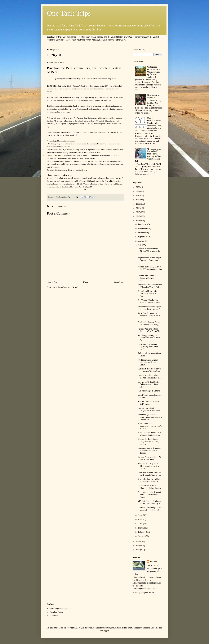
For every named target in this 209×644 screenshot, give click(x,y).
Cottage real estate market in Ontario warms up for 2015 (154, 71)
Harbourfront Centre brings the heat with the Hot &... (149, 377)
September (143, 237)
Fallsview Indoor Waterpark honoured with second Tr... (150, 308)
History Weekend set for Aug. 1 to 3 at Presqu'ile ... (150, 330)
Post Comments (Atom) (68, 287)
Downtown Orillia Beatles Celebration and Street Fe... (149, 384)
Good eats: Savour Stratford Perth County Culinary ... (149, 474)
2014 (138, 221)
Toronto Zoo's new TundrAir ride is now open (150, 458)
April (141, 524)
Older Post (119, 282)
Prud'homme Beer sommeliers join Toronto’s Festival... (150, 426)
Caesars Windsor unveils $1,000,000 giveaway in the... (149, 251)
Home (86, 282)
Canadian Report (57, 612)
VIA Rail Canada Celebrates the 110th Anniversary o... (150, 502)
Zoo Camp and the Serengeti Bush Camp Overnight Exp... (150, 495)
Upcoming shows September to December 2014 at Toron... (150, 451)
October (142, 233)
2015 (138, 216)
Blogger (106, 631)
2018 (138, 204)
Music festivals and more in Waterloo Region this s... (149, 434)
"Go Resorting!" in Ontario (149, 391)
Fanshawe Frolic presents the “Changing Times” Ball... (150, 286)
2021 (138, 191)
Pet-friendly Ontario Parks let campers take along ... (149, 323)
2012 (138, 546)
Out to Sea (54, 616)
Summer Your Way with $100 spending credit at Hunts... (148, 466)
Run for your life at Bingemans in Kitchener (149, 409)
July (140, 245)
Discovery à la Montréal (153, 96)
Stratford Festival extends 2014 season (148, 403)
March (141, 528)
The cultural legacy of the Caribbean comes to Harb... (148, 294)
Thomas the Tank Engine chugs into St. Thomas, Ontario (148, 442)
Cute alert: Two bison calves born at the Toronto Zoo (149, 370)
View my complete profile (143, 593)
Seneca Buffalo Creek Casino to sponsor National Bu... (150, 480)
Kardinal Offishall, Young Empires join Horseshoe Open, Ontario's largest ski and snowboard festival (148, 124)
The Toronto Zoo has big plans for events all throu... (150, 301)
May (140, 519)
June (140, 515)
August (141, 241)
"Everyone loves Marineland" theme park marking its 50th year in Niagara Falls (148, 155)
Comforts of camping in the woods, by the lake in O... (149, 509)
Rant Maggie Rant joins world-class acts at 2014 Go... (149, 338)
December (143, 224)
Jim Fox (153, 562)
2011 (138, 550)
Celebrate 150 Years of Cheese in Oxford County (149, 487)
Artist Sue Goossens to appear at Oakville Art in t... (149, 316)
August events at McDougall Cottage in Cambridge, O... (150, 260)
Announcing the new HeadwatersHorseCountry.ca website (150, 417)
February (142, 532)
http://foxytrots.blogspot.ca (61, 609)
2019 (138, 200)
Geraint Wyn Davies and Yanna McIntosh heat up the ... (149, 278)
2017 (138, 208)
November (143, 228)
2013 (138, 541)
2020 (138, 196)
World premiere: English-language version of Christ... (148, 362)
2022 (138, 187)
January (142, 536)
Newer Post (52, 282)
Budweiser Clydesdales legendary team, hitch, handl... (148, 347)
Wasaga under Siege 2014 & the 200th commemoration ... (150, 269)
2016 (138, 212)
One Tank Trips (69, 13)
